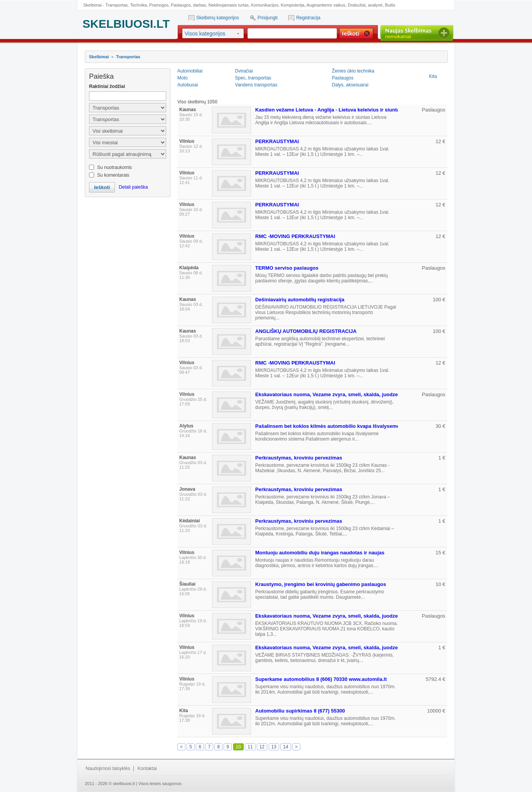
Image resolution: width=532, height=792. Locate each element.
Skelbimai (99, 57)
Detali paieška (133, 187)
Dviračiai (244, 71)
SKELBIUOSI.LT (126, 24)
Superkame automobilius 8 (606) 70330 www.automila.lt (321, 679)
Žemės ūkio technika (353, 71)
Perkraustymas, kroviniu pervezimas (299, 458)
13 (274, 747)
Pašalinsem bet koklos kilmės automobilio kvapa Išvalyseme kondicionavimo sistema (357, 426)
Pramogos (159, 5)
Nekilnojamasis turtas (229, 5)
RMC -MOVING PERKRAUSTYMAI (295, 236)
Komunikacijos (265, 5)
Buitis (390, 5)
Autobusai (188, 85)
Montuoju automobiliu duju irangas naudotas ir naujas (320, 553)
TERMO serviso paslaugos (287, 268)
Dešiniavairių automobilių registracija (300, 300)
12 (262, 747)
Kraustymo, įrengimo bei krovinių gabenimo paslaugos (321, 584)
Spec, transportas (253, 78)
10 (238, 747)
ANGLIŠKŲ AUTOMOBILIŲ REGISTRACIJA (306, 331)
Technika (138, 5)
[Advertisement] (127, 240)
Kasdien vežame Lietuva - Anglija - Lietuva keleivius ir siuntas (329, 110)
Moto (183, 78)
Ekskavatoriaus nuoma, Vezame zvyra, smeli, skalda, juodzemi (329, 394)
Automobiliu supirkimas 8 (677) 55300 (300, 711)
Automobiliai (190, 71)
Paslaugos (343, 78)
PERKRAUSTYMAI (277, 141)
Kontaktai (147, 768)
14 (285, 747)
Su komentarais (113, 175)
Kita (433, 76)
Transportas (116, 5)
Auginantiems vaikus (326, 5)
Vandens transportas (256, 85)
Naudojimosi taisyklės (108, 768)
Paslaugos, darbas (188, 5)
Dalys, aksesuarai (350, 85)
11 (250, 747)
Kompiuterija (292, 5)
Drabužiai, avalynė (365, 5)
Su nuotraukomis (114, 167)
